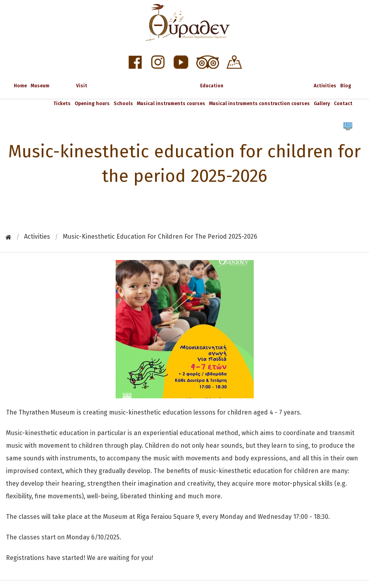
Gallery (322, 104)
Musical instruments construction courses (259, 104)
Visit (82, 86)
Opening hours (92, 104)
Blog (346, 86)
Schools (123, 104)
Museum (40, 86)
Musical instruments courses (171, 104)
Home (20, 86)
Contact (343, 104)
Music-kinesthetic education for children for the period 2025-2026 (160, 237)
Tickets (62, 104)
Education (212, 86)
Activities (325, 86)
